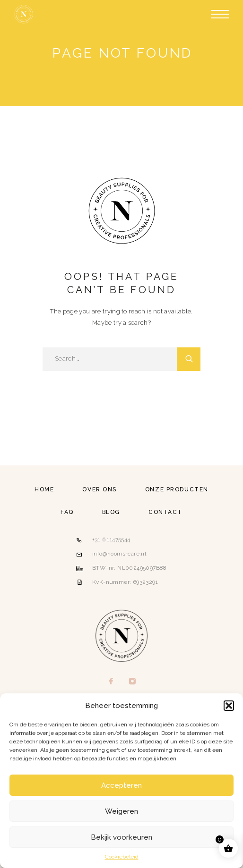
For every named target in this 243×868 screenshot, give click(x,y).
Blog (111, 512)
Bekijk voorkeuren (121, 837)
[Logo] (24, 14)
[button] (229, 706)
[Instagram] (132, 682)
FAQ (67, 512)
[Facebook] (111, 682)
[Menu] (220, 14)
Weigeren (121, 811)
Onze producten (177, 489)
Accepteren (121, 785)
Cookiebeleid (122, 857)
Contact (165, 512)
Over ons (99, 489)
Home (44, 489)
